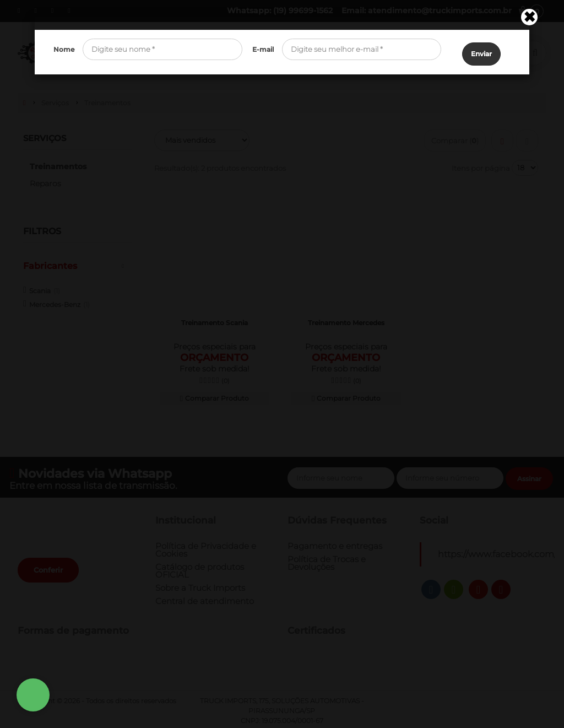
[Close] (529, 17)
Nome (64, 49)
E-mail (263, 49)
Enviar (481, 50)
